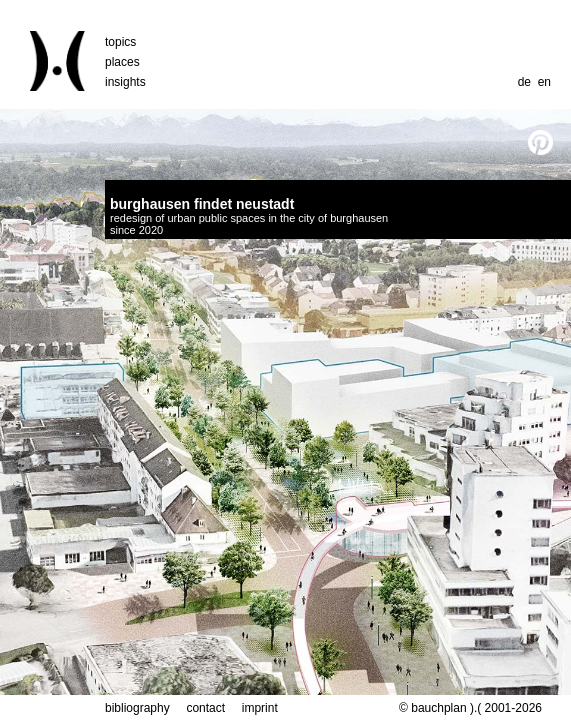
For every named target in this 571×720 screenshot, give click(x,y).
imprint (260, 708)
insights (125, 82)
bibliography (137, 708)
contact (205, 708)
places (122, 62)
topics (120, 42)
